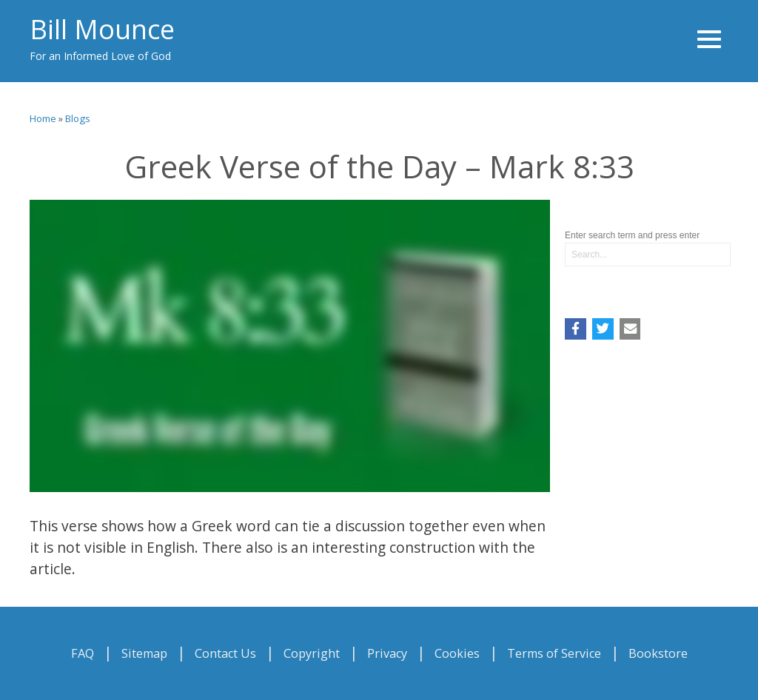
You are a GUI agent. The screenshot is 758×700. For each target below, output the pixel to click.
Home (43, 118)
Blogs (78, 118)
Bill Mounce (102, 29)
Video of (290, 346)
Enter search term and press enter (632, 235)
